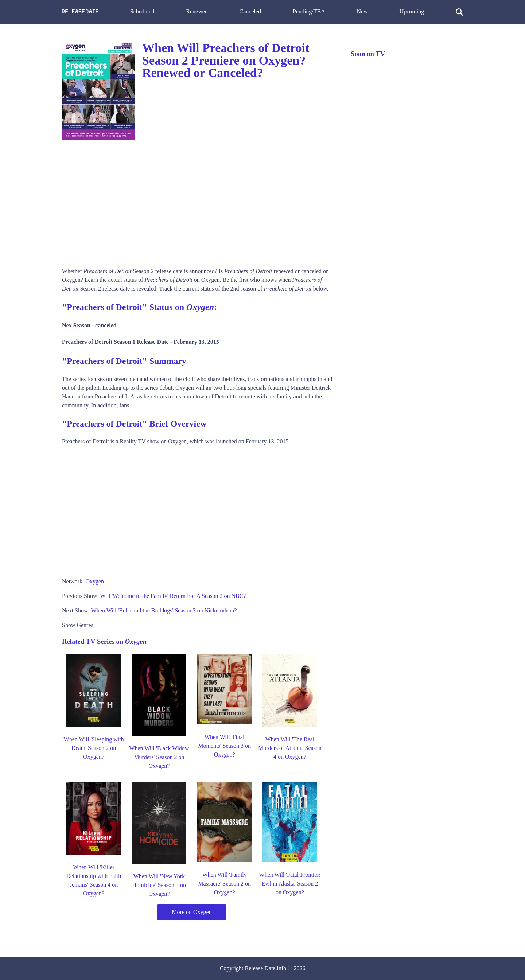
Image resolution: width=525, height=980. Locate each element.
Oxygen (95, 581)
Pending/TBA (309, 11)
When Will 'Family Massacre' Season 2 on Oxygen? (224, 884)
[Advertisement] (199, 201)
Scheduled (142, 11)
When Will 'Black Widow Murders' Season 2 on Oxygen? (159, 757)
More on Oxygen (192, 912)
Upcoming (412, 11)
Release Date (260, 968)
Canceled (250, 11)
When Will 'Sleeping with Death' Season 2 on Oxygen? (94, 748)
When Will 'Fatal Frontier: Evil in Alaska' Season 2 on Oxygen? (290, 884)
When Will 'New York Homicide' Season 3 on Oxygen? (159, 885)
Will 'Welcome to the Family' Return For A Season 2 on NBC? (173, 596)
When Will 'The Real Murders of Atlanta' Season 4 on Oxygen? (290, 748)
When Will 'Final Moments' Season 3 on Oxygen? (224, 746)
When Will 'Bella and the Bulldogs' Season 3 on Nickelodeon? (164, 610)
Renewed (197, 11)
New (362, 11)
